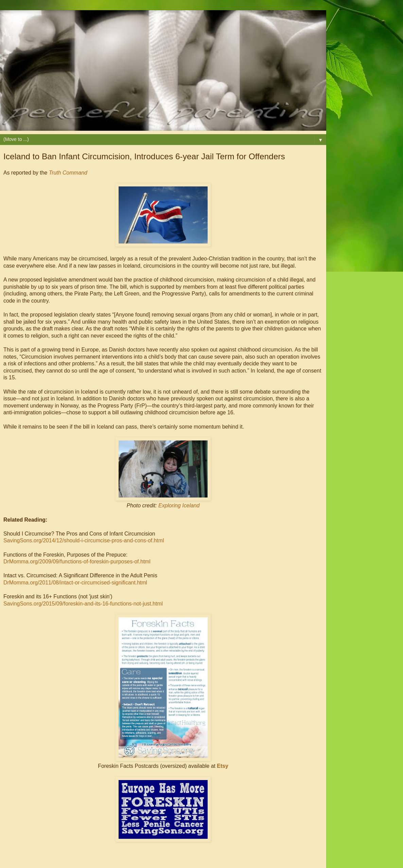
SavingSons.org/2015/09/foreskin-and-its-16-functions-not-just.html (83, 604)
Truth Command (68, 173)
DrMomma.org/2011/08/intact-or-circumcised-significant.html (75, 583)
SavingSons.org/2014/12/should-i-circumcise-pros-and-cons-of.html (84, 540)
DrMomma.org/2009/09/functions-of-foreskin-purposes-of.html (77, 562)
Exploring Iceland (179, 505)
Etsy (222, 766)
